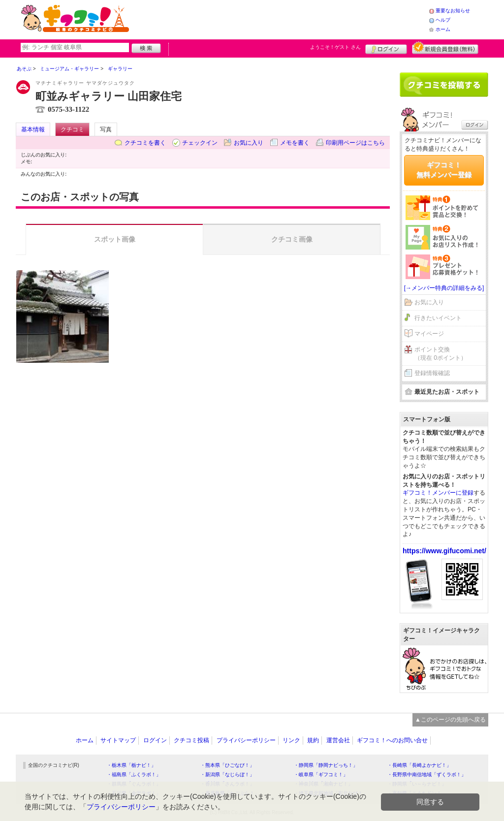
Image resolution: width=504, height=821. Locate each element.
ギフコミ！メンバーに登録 (438, 493)
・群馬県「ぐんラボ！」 (134, 784)
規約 (313, 740)
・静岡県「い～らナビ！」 (417, 784)
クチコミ (72, 129)
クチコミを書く (145, 143)
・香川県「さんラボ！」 (227, 784)
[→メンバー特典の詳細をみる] (444, 288)
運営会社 (338, 740)
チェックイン (200, 143)
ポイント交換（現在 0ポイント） (441, 354)
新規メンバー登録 (445, 48)
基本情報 (33, 129)
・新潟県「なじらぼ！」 (227, 774)
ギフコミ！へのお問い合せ (392, 740)
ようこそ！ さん (335, 47)
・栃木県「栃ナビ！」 (131, 765)
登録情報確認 (432, 373)
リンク (291, 740)
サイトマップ (118, 740)
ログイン (386, 48)
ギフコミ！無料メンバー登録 (444, 170)
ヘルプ (443, 20)
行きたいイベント (438, 318)
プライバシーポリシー (246, 740)
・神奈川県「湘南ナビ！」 (323, 784)
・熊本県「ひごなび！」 (227, 765)
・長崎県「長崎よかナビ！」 (419, 765)
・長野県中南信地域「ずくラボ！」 (427, 774)
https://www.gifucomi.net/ (444, 551)
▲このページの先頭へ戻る (450, 720)
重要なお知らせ (453, 11)
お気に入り (249, 143)
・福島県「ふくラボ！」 (134, 774)
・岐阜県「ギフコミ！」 (321, 774)
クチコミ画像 (292, 239)
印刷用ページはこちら (355, 143)
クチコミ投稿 (191, 740)
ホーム (443, 29)
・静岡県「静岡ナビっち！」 (326, 765)
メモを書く (295, 143)
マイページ (429, 334)
